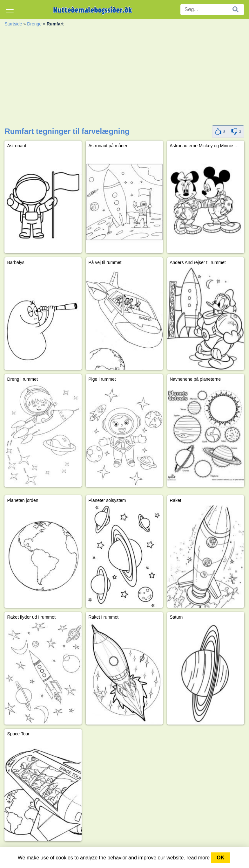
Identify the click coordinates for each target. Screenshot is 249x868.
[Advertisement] (124, 78)
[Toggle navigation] (10, 10)
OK (220, 858)
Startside (13, 24)
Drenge (34, 24)
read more (198, 858)
